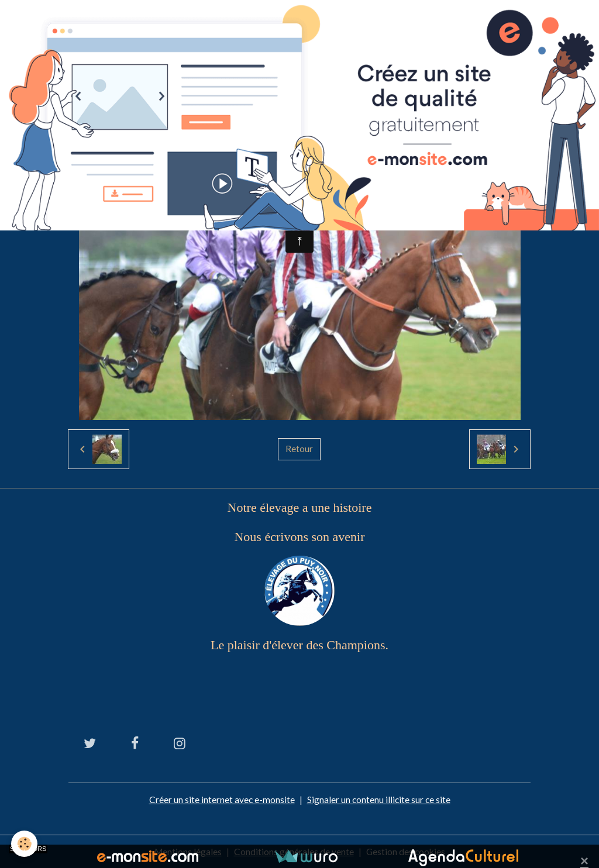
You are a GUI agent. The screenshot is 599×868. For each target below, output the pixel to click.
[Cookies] (25, 844)
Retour (299, 449)
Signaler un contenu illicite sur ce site (379, 799)
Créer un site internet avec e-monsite (221, 799)
